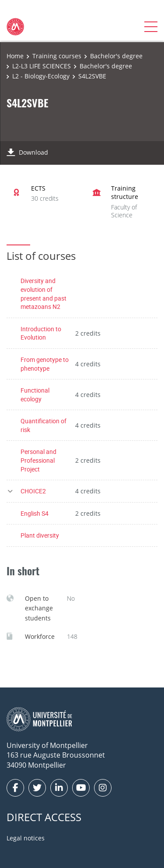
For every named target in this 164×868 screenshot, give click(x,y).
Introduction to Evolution (41, 333)
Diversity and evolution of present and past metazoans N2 (44, 294)
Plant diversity (40, 535)
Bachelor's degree (116, 56)
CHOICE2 (33, 491)
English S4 (35, 513)
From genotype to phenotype (45, 364)
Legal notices (26, 838)
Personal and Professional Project (38, 460)
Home (15, 56)
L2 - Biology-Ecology (41, 76)
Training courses (57, 56)
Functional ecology (35, 395)
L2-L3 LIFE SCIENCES (42, 66)
